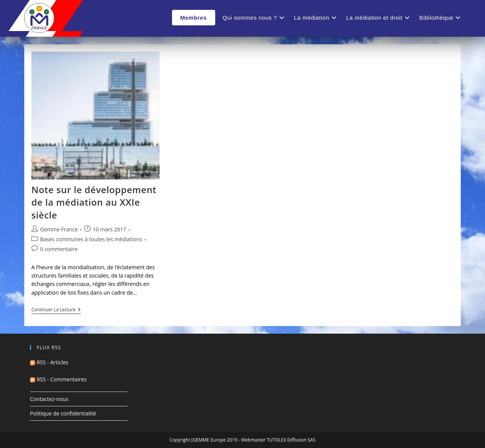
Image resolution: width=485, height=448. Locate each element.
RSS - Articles (49, 362)
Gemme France (59, 229)
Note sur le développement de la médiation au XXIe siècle (94, 202)
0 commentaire (59, 249)
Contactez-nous (49, 399)
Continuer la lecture (56, 310)
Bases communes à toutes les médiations (91, 239)
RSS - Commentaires (58, 379)
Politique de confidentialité (63, 413)
